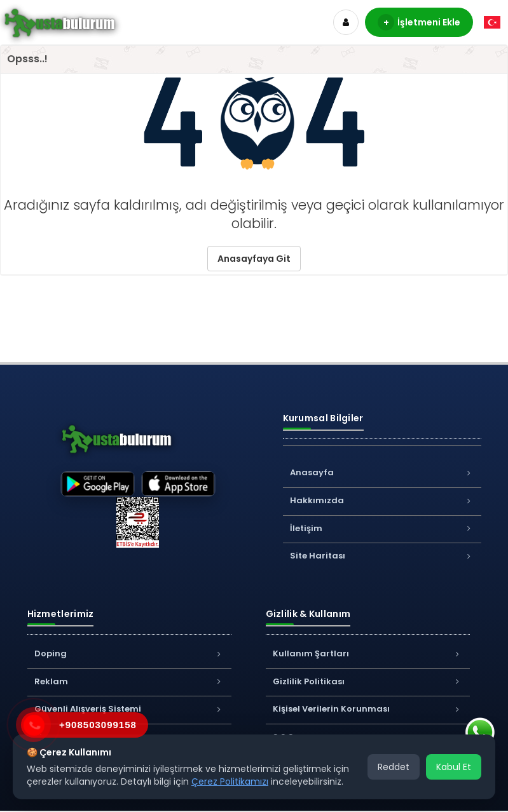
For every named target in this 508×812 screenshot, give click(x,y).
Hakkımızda (382, 500)
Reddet (394, 767)
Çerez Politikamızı (230, 782)
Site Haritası (382, 556)
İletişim (382, 528)
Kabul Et (454, 767)
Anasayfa (382, 472)
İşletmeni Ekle (419, 22)
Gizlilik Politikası (368, 681)
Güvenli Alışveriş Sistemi (129, 709)
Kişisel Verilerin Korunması (368, 709)
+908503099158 (98, 725)
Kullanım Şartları (368, 653)
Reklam (129, 681)
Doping (129, 653)
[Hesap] (346, 22)
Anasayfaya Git (254, 259)
